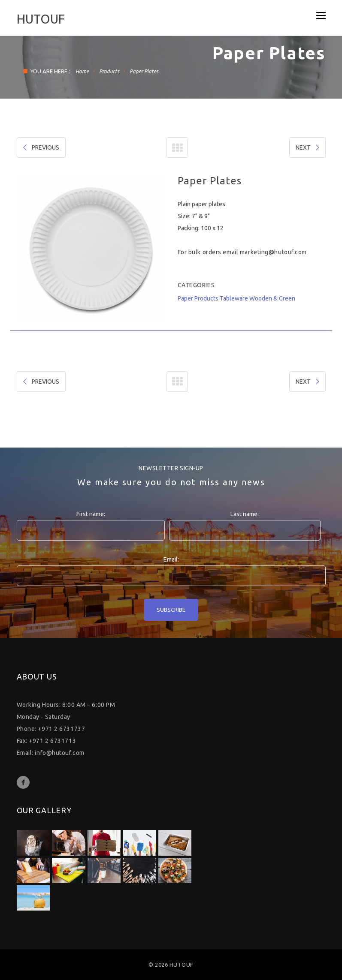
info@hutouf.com (59, 753)
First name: (91, 514)
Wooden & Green (272, 298)
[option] (91, 249)
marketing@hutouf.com (273, 252)
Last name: (245, 514)
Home (82, 71)
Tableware (234, 298)
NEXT (308, 147)
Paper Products (198, 298)
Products (109, 71)
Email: (171, 559)
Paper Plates (144, 71)
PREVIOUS (40, 147)
